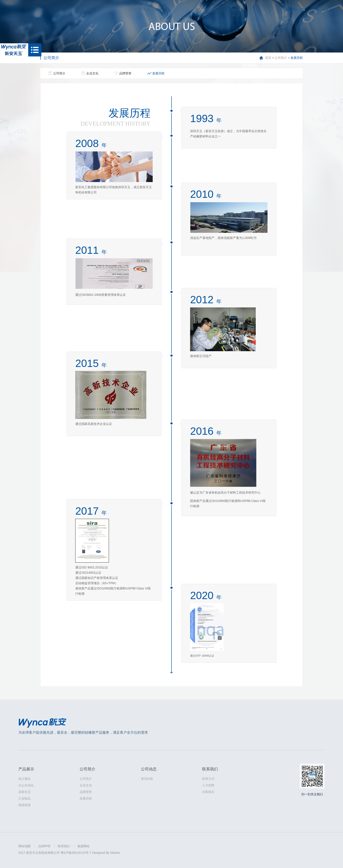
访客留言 (208, 792)
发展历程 (158, 73)
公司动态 (149, 769)
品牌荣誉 (125, 73)
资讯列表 (147, 779)
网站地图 (24, 846)
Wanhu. (115, 853)
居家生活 (24, 792)
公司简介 (281, 58)
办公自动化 (26, 785)
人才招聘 (208, 785)
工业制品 (24, 798)
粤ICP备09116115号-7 (76, 853)
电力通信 (24, 779)
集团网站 (292, 10)
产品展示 (26, 769)
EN (317, 10)
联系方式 (208, 779)
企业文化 (92, 73)
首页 (268, 58)
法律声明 (44, 846)
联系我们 (210, 769)
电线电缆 (24, 805)
